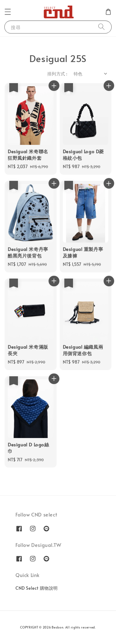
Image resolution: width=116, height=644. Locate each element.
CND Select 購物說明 (37, 588)
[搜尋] (101, 27)
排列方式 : (57, 74)
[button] (8, 12)
